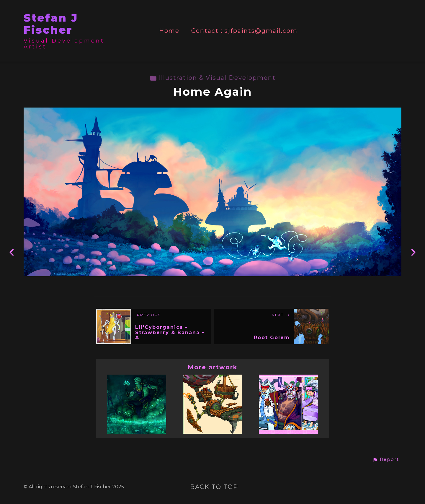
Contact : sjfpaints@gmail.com (244, 31)
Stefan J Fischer (51, 24)
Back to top (214, 487)
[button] (386, 460)
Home (169, 31)
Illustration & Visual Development (213, 78)
